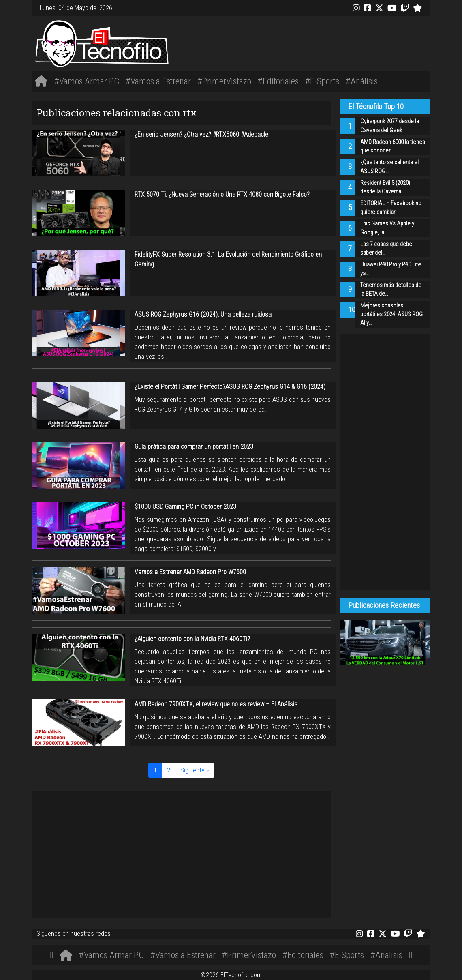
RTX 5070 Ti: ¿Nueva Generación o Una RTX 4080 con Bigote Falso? (222, 194)
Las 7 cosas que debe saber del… (386, 249)
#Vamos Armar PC (87, 81)
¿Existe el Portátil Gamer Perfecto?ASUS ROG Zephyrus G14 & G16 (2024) (230, 387)
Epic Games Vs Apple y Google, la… (387, 228)
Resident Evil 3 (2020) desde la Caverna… (385, 188)
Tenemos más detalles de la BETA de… (391, 290)
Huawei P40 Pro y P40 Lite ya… (391, 269)
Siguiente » (195, 770)
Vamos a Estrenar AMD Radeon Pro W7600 (190, 572)
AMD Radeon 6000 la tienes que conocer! (393, 147)
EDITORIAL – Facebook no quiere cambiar (391, 208)
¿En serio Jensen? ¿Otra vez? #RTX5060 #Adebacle (201, 134)
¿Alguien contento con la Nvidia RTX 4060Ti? (192, 639)
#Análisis (362, 81)
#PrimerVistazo (224, 81)
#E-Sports (322, 81)
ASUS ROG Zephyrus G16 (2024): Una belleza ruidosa (203, 314)
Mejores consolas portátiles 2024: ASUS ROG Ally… (391, 314)
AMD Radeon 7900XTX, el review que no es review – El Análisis (216, 704)
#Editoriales (278, 81)
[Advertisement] (314, 42)
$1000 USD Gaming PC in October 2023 (185, 507)
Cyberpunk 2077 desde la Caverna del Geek (390, 126)
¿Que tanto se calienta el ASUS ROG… (389, 167)
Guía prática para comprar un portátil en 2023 (194, 447)
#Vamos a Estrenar (158, 81)
